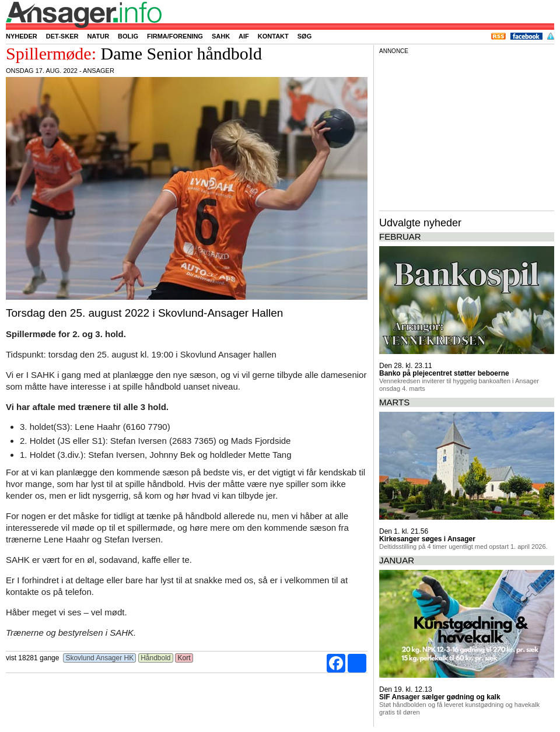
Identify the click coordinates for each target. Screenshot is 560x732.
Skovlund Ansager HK (99, 658)
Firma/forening (175, 36)
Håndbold (156, 658)
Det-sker (62, 36)
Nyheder (22, 36)
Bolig (128, 36)
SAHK (221, 36)
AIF (244, 36)
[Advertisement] (467, 131)
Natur (98, 36)
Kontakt (273, 36)
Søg (304, 36)
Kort (184, 658)
